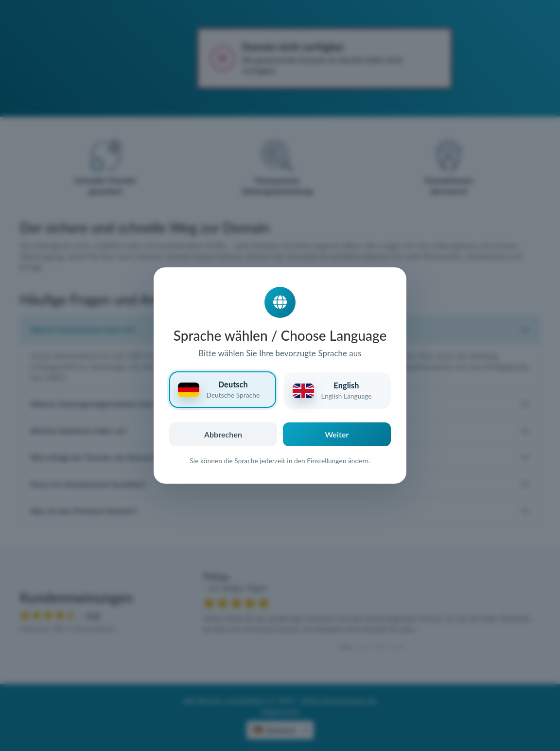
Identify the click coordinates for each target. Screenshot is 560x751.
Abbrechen (223, 434)
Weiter (337, 434)
